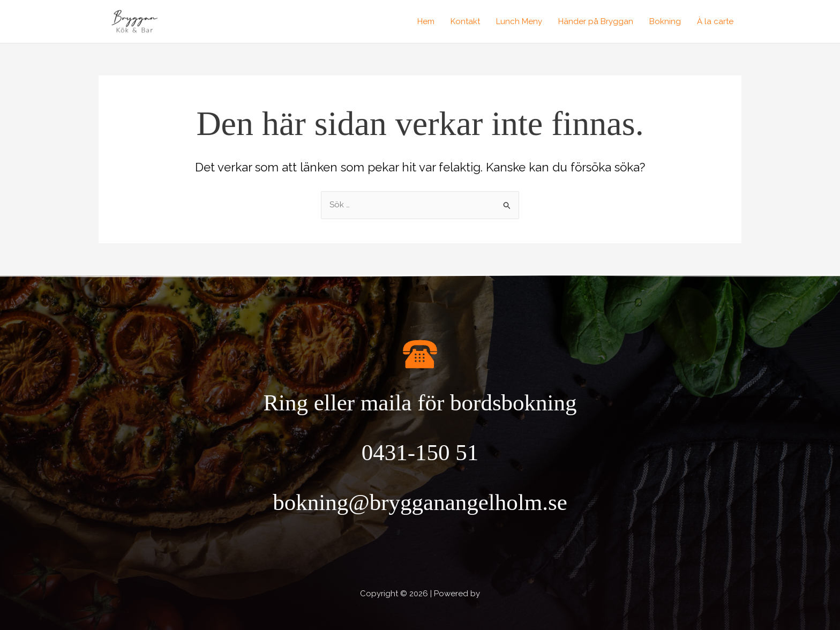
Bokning (665, 21)
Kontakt (465, 21)
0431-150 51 (420, 452)
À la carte (715, 21)
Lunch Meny (519, 21)
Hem (426, 21)
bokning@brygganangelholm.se (420, 502)
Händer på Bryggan (596, 21)
